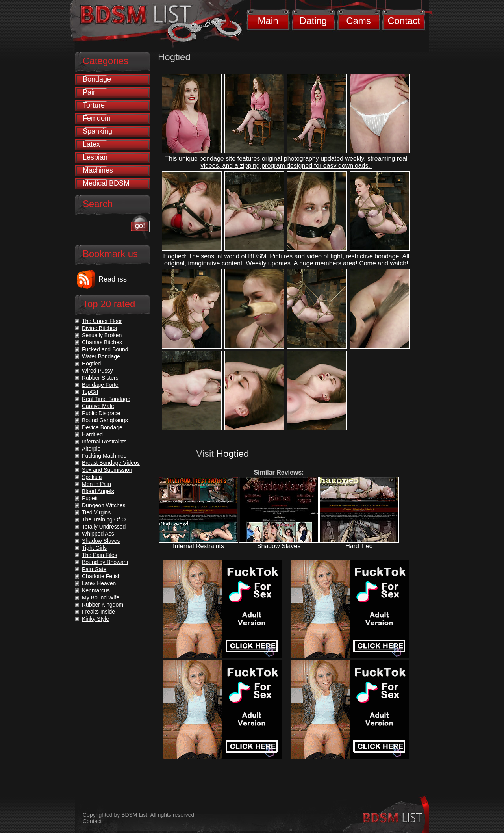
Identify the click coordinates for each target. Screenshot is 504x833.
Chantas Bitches (102, 342)
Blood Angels (98, 491)
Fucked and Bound (105, 349)
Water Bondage (101, 356)
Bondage (97, 79)
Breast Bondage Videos (111, 463)
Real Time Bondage (106, 399)
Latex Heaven (99, 583)
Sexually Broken (102, 335)
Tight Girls (94, 548)
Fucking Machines (104, 456)
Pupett (90, 498)
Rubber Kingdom (103, 605)
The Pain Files (99, 555)
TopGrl (90, 392)
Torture (94, 105)
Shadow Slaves (279, 546)
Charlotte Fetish (101, 576)
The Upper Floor (102, 321)
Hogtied (233, 454)
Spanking (97, 131)
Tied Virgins (96, 512)
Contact (404, 21)
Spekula (92, 477)
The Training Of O (104, 519)
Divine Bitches (99, 328)
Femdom (97, 118)
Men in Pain (96, 484)
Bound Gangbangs (105, 420)
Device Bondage (102, 427)
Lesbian (95, 157)
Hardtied (92, 434)
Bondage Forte (100, 385)
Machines (98, 170)
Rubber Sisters (100, 378)
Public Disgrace (101, 413)
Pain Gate (94, 569)
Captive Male (98, 406)
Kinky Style (95, 619)
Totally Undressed (104, 527)
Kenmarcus (96, 590)
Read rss (113, 279)
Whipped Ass (98, 534)
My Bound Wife (101, 597)
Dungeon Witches (104, 505)
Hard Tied (359, 546)
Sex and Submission (107, 470)
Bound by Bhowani (105, 562)
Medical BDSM (106, 183)
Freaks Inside (98, 612)
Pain (90, 92)
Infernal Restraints (198, 546)
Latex (91, 144)
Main (268, 21)
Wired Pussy (97, 371)
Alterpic (91, 449)
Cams (359, 21)
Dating (313, 21)
